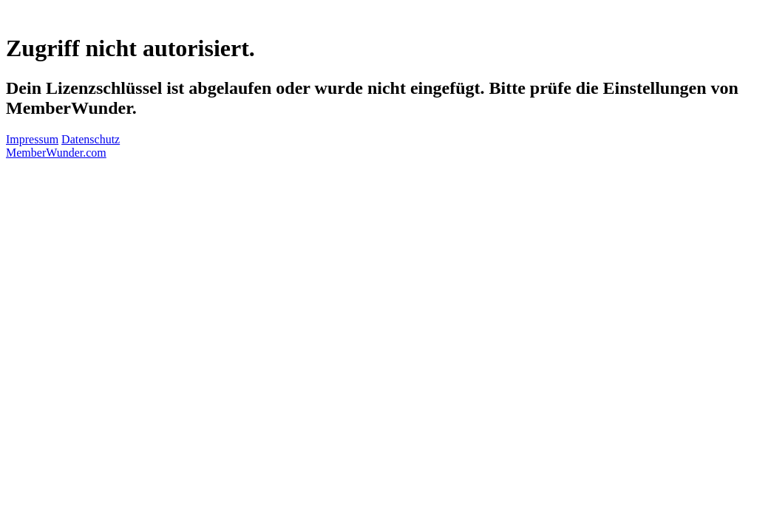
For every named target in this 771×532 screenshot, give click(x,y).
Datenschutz (91, 139)
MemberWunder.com (56, 153)
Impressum (32, 139)
